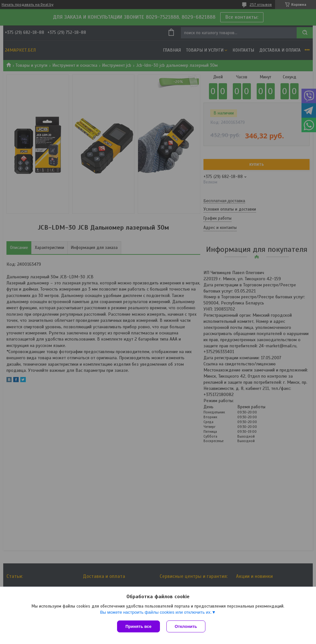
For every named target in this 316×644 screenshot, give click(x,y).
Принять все (138, 626)
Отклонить (186, 626)
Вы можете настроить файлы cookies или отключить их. (156, 612)
